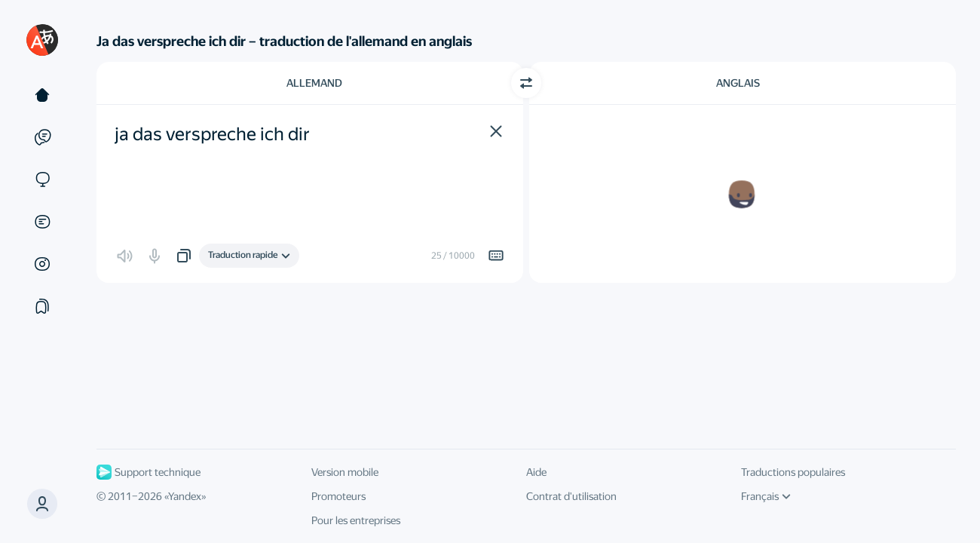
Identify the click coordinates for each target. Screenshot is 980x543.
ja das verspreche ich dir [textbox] (212, 134)
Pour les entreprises (356, 520)
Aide (536, 472)
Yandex (185, 496)
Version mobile (345, 472)
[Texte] (42, 95)
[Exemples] (42, 137)
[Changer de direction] (526, 83)
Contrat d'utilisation (571, 496)
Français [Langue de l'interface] (766, 496)
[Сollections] (42, 306)
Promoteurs (338, 496)
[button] (496, 131)
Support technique (149, 472)
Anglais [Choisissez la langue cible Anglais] (738, 83)
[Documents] (42, 222)
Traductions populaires (793, 472)
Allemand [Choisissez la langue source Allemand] (314, 83)
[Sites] (42, 179)
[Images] (42, 264)
